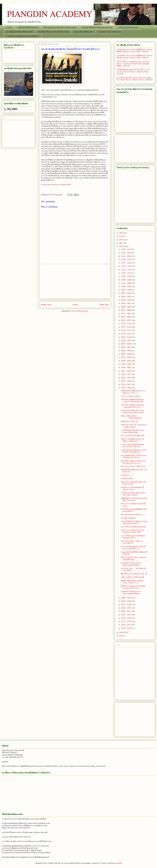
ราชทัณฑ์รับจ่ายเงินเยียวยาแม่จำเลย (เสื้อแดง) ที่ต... (132, 431)
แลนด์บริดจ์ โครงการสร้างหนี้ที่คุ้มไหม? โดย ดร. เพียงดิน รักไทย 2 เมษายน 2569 (135, 51)
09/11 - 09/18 (126, 300)
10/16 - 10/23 (126, 283)
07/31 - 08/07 (126, 320)
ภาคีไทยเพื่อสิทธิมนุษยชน (28, 27)
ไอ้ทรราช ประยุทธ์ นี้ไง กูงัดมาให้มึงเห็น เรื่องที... (133, 483)
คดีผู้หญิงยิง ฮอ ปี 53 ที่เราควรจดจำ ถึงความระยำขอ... (134, 499)
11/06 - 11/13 (126, 273)
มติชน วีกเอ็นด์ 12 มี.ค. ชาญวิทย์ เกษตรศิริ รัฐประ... (133, 558)
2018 (121, 240)
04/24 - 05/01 (126, 367)
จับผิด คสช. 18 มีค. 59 (129, 421)
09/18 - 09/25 (126, 297)
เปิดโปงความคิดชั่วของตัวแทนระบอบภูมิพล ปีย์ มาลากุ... (132, 406)
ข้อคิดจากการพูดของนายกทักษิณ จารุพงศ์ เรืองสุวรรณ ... (133, 587)
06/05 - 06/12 (126, 347)
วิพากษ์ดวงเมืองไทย (128, 518)
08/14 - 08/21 (126, 314)
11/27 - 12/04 (126, 263)
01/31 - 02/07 (126, 615)
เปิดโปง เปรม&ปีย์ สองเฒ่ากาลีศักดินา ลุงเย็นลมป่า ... (132, 440)
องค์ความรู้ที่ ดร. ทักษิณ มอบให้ (132, 577)
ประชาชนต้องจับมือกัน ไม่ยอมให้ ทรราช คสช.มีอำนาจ (133, 548)
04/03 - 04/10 (126, 378)
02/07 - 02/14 (126, 611)
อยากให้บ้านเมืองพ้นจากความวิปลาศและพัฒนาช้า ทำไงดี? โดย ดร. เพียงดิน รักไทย (134, 79)
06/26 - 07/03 (126, 337)
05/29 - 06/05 (126, 351)
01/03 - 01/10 (126, 628)
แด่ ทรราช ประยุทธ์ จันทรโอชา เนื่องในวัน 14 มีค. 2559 (133, 531)
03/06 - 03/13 (126, 598)
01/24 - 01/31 (126, 618)
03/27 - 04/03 (126, 381)
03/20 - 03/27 (126, 384)
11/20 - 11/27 (126, 266)
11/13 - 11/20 (126, 270)
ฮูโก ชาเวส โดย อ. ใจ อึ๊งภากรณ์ (133, 466)
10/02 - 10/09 (126, 290)
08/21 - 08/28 (126, 310)
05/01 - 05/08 (126, 364)
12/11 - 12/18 (126, 256)
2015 (121, 632)
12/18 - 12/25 (126, 253)
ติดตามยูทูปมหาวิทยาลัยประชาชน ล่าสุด (60, 27)
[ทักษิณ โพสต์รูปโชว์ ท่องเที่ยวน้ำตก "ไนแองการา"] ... (132, 582)
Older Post (104, 305)
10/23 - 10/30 (126, 280)
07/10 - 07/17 (126, 330)
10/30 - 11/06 (126, 276)
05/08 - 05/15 (126, 361)
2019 (121, 236)
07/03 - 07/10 (126, 334)
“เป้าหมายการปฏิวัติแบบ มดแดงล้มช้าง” (23, 36)
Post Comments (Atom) (80, 311)
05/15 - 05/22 (126, 357)
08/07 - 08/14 (126, 317)
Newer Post (46, 305)
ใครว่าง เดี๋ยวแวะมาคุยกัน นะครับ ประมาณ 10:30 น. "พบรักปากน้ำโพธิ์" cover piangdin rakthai (133, 64)
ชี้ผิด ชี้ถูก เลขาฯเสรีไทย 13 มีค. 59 (134, 574)
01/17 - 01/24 (126, 621)
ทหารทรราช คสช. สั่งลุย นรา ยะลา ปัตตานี (132, 542)
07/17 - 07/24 (126, 327)
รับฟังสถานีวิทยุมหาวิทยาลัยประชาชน (97, 27)
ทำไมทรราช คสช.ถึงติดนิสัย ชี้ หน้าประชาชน (132, 488)
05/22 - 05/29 (126, 354)
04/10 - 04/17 (126, 374)
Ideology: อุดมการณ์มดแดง (110, 32)
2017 (121, 243)
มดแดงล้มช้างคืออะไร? (84, 32)
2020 (121, 233)
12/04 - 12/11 (126, 259)
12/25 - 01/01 (126, 249)
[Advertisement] (75, 281)
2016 (121, 246)
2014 (121, 636)
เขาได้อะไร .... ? (127, 475)
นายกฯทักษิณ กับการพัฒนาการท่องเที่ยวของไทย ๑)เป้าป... (134, 522)
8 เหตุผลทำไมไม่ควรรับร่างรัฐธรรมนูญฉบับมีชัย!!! (131, 564)
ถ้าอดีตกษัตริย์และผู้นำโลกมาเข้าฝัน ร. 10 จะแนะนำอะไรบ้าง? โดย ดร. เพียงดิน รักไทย (133, 71)
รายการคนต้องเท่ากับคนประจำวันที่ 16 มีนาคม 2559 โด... (134, 451)
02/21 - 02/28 (126, 605)
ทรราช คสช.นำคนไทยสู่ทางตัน (133, 436)
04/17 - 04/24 (126, 371)
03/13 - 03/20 (126, 388)
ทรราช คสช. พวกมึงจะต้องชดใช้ (133, 527)
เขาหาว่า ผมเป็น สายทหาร (131, 396)
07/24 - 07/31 (126, 324)
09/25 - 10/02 (126, 293)
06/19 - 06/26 (126, 340)
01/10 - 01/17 (126, 625)
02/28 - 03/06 (126, 601)
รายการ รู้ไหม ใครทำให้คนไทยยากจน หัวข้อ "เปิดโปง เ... (132, 446)
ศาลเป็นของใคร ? (128, 479)
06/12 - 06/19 (126, 344)
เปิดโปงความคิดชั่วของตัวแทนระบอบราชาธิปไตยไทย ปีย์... (133, 401)
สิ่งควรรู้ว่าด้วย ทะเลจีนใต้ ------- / (133, 515)
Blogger (119, 863)
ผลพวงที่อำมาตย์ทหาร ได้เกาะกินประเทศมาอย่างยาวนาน (133, 462)
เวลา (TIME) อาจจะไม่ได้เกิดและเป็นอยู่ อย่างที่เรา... (133, 537)
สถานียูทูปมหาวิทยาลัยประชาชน (20, 32)
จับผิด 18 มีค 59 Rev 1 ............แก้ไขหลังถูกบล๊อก (131, 417)
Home (9, 27)
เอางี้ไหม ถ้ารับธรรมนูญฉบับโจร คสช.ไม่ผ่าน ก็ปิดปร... (133, 494)
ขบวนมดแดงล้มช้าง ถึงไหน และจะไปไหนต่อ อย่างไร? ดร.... (134, 456)
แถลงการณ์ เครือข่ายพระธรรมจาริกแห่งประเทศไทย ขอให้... (133, 411)
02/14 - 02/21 (126, 608)
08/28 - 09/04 (126, 307)
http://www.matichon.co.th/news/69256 (57, 185)
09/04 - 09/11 (126, 303)
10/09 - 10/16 (126, 286)
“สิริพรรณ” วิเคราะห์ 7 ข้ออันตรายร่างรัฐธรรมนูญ (134, 426)
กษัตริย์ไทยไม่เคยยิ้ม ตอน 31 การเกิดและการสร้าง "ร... (133, 392)
